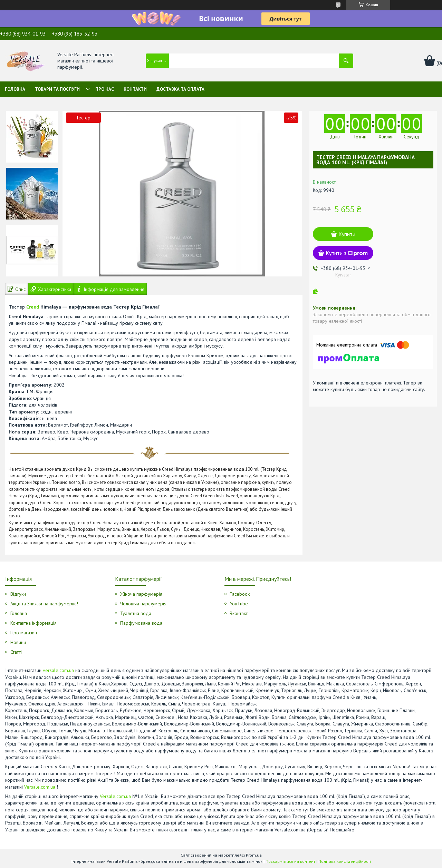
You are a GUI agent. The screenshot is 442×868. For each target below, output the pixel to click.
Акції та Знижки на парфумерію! (44, 604)
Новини (18, 642)
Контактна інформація (33, 623)
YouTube (239, 604)
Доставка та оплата (180, 89)
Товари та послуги (57, 89)
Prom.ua (254, 855)
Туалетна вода (136, 613)
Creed (33, 307)
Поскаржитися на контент (290, 861)
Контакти (135, 89)
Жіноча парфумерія (141, 594)
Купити (347, 234)
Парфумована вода (141, 623)
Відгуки (18, 594)
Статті (16, 652)
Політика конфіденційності (345, 861)
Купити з (347, 253)
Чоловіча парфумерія (143, 604)
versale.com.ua (58, 670)
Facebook (240, 594)
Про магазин (24, 633)
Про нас (105, 89)
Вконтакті (239, 613)
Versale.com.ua (40, 787)
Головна (15, 89)
